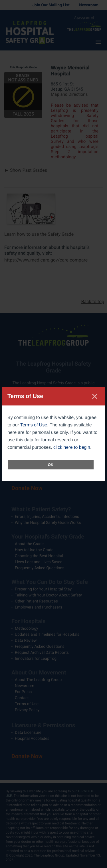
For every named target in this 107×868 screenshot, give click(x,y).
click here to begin (72, 447)
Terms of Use (34, 425)
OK (51, 465)
